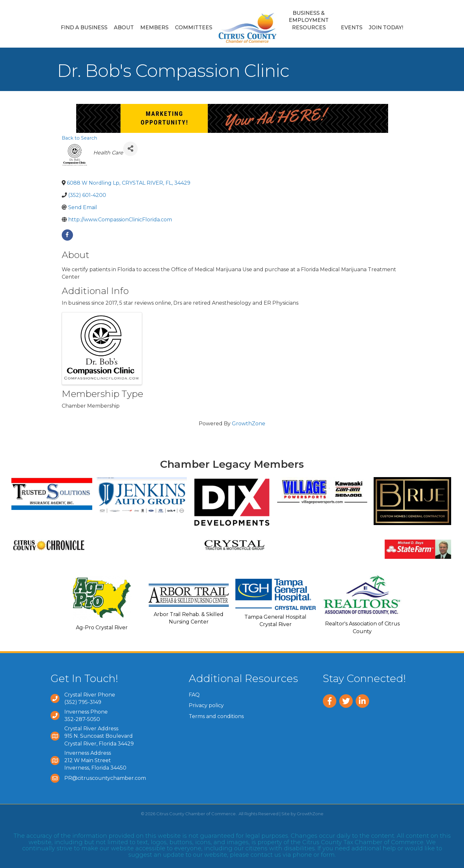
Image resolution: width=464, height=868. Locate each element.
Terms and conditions (216, 716)
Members (154, 28)
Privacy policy (206, 705)
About (124, 28)
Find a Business (84, 28)
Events (352, 28)
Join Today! (386, 28)
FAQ (194, 695)
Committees (194, 28)
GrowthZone (249, 424)
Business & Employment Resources (309, 20)
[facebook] (67, 235)
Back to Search (79, 138)
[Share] (130, 149)
